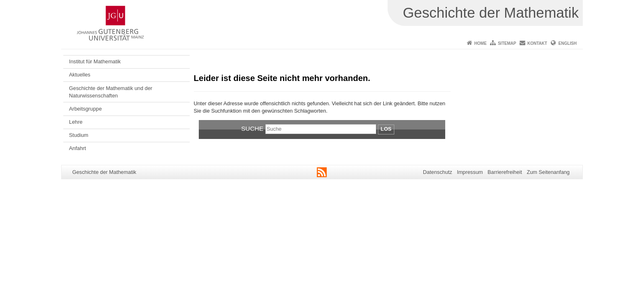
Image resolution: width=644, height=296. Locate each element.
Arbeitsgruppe (85, 109)
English (568, 43)
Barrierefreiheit (505, 172)
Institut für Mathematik (95, 61)
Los (386, 129)
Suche (252, 128)
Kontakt (537, 43)
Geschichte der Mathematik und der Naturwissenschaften (111, 92)
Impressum (470, 172)
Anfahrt (77, 148)
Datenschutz (438, 172)
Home (481, 43)
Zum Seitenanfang (548, 172)
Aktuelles (80, 75)
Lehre (76, 122)
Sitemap (507, 43)
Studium (79, 135)
